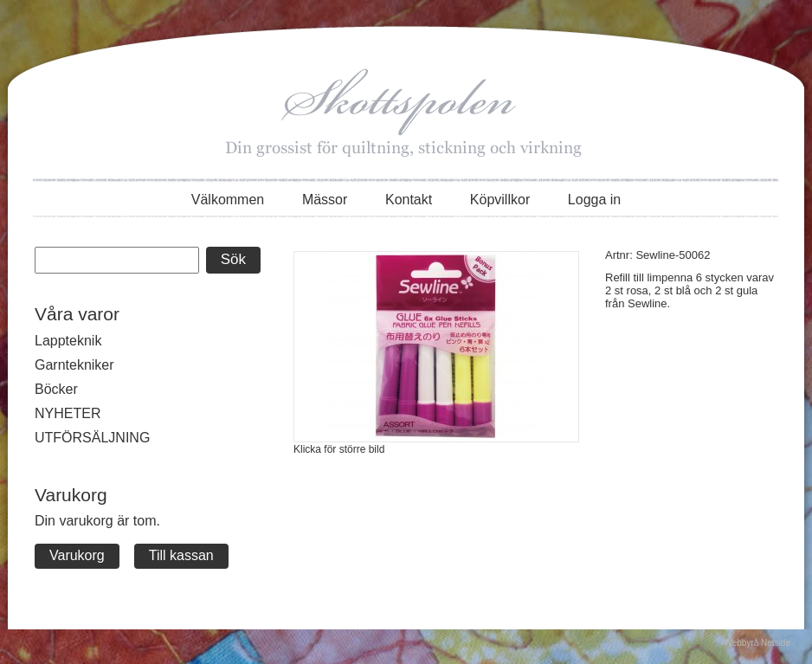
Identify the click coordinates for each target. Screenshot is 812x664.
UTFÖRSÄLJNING (92, 438)
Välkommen (228, 200)
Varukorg (77, 555)
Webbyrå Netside (757, 643)
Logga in (594, 200)
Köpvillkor (500, 200)
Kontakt (409, 200)
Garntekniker (74, 365)
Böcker (56, 389)
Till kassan (181, 555)
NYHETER (68, 413)
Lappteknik (68, 341)
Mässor (325, 200)
